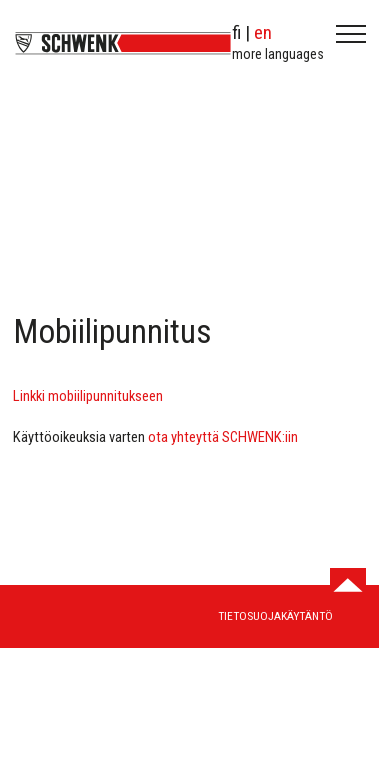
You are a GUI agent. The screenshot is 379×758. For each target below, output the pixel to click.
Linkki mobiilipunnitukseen (88, 396)
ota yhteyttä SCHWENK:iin (223, 437)
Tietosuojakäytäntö (275, 616)
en (263, 32)
